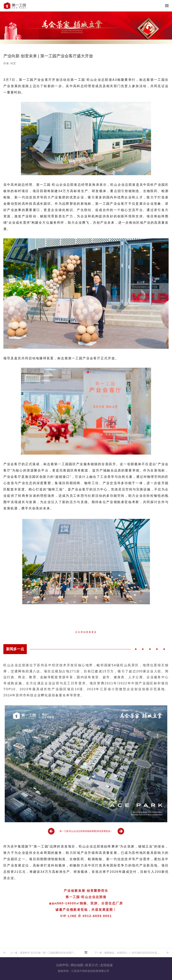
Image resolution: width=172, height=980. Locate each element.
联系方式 (92, 965)
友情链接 (106, 965)
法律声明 (62, 965)
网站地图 (77, 965)
